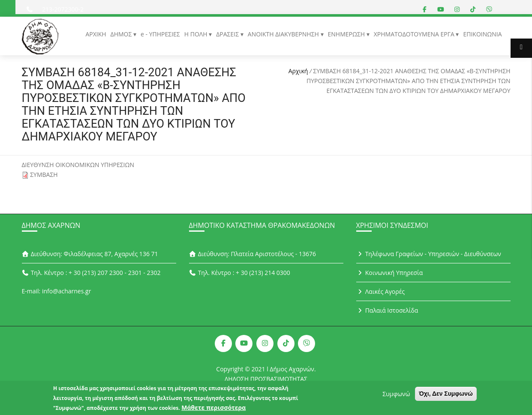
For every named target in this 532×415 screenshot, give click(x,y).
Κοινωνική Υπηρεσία (390, 273)
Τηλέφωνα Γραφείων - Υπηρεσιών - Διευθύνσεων (429, 254)
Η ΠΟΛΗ (197, 34)
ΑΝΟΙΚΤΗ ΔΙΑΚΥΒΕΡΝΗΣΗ (284, 34)
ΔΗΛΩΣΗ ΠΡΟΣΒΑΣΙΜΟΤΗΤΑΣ (266, 379)
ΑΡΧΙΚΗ (96, 34)
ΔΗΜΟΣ (122, 34)
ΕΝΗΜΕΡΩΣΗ (347, 34)
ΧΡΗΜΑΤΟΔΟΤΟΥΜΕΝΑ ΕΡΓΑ (415, 34)
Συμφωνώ (396, 396)
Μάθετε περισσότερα (213, 409)
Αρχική (298, 71)
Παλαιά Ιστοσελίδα (387, 310)
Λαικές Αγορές (381, 291)
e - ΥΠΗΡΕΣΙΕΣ (160, 34)
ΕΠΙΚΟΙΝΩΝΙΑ (482, 34)
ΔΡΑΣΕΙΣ (228, 34)
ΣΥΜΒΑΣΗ (44, 175)
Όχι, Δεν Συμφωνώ (446, 395)
